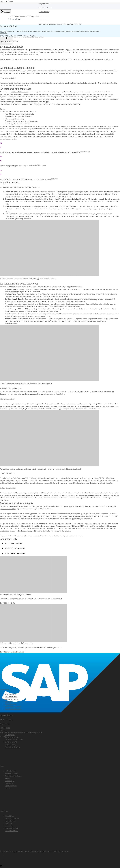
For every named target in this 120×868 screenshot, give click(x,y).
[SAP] (60, 654)
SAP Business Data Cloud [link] (18, 16)
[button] (9, 16)
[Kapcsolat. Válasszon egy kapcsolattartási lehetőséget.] (6, 12)
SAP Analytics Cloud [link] (33, 16)
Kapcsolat (15, 41)
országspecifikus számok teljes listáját (68, 24)
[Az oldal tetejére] (1, 867)
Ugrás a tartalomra (7, 1)
